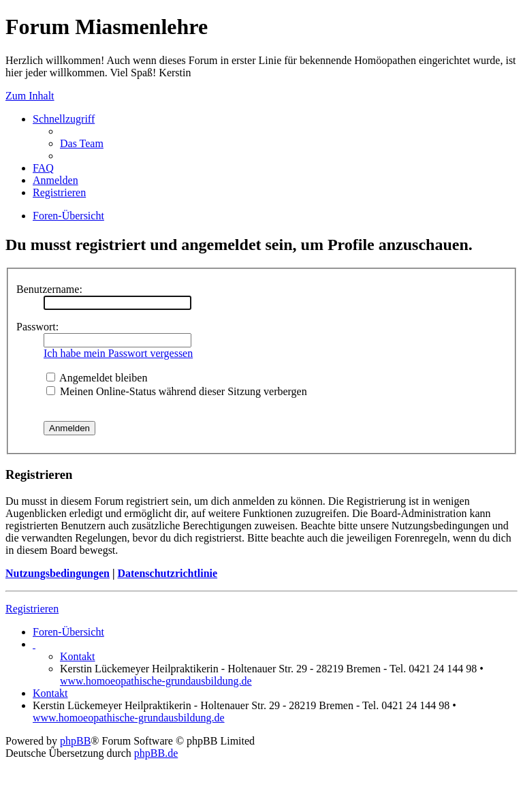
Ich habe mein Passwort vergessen (118, 353)
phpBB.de (156, 753)
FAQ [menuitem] (43, 168)
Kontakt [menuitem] (78, 656)
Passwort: (37, 327)
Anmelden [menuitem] (56, 180)
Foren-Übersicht (68, 632)
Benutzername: (49, 289)
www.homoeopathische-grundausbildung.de (156, 681)
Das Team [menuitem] (82, 143)
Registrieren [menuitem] (59, 192)
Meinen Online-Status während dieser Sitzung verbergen (177, 391)
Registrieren (32, 609)
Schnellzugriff (64, 119)
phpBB (75, 741)
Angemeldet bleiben (97, 378)
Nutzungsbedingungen (58, 573)
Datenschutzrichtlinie (167, 573)
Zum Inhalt (30, 96)
